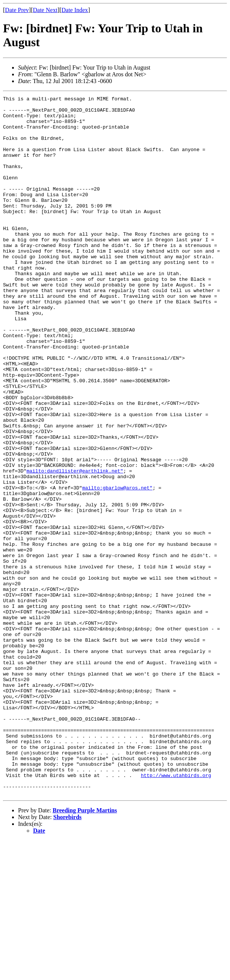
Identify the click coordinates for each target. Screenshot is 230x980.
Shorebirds (67, 957)
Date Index (75, 10)
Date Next (45, 10)
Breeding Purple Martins (85, 950)
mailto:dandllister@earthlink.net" (75, 546)
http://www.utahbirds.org (176, 912)
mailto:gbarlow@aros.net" (117, 566)
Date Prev (17, 10)
